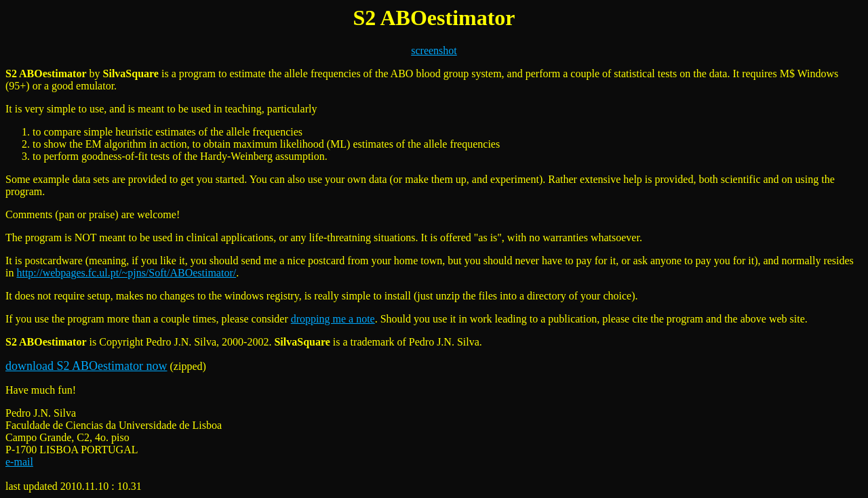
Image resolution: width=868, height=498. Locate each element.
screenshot (434, 50)
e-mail (19, 462)
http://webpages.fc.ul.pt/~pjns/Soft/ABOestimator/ (126, 273)
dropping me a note (333, 319)
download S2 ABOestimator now (86, 366)
